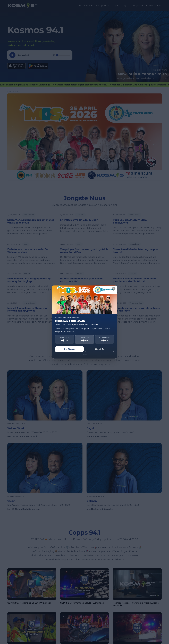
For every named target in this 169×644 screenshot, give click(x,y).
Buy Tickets (69, 349)
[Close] (114, 289)
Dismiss (85, 355)
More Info (100, 349)
